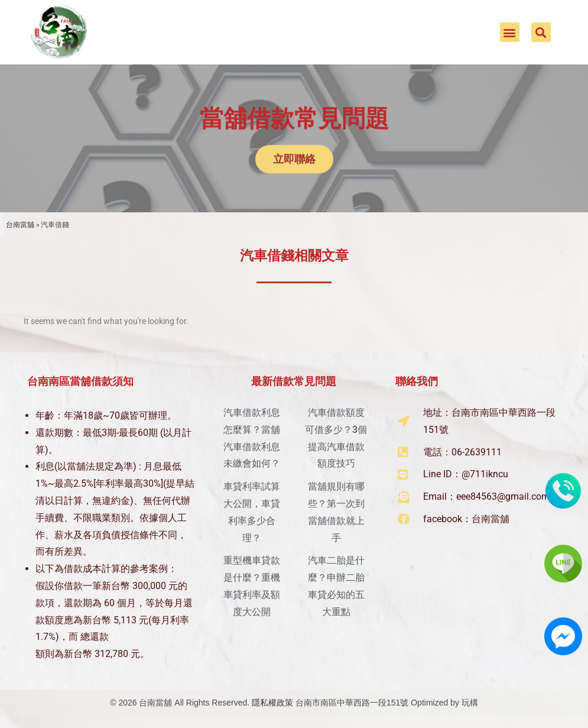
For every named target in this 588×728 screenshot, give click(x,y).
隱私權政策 (272, 703)
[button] (510, 32)
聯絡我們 (417, 381)
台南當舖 (20, 224)
